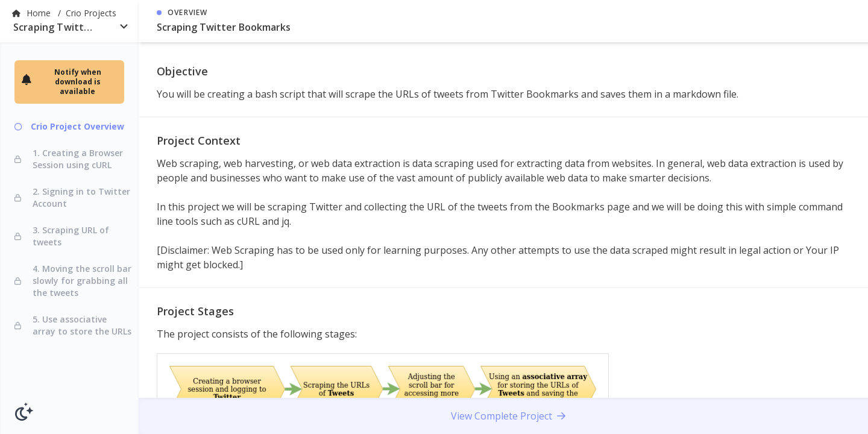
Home (40, 13)
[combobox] (69, 30)
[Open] (124, 26)
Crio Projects (91, 13)
